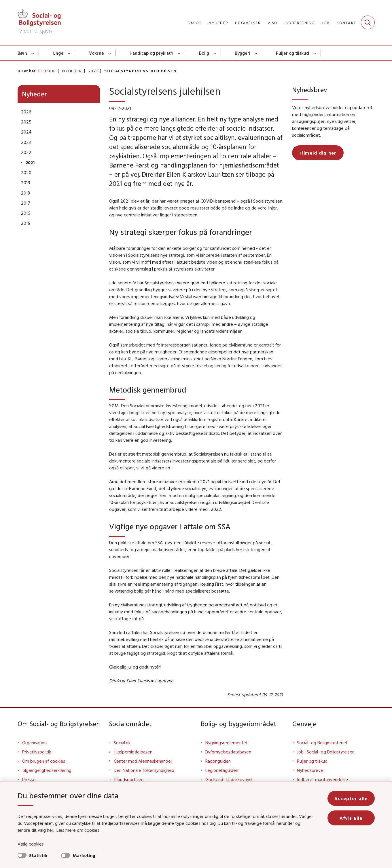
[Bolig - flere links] (215, 53)
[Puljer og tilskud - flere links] (315, 53)
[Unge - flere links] (69, 53)
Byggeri (243, 53)
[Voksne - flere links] (110, 53)
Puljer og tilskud (292, 53)
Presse (29, 779)
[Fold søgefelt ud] (368, 22)
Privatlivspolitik (37, 752)
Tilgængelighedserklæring (47, 770)
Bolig (204, 53)
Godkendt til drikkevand (229, 779)
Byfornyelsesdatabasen (228, 752)
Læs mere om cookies (78, 830)
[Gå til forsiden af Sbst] (39, 22)
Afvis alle (351, 818)
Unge (58, 53)
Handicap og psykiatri (152, 53)
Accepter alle (351, 798)
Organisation (34, 743)
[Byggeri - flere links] (256, 53)
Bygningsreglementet (227, 743)
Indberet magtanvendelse (322, 779)
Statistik (38, 855)
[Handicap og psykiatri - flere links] (179, 53)
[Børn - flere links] (33, 53)
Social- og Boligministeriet (322, 743)
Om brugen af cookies (44, 761)
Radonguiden (218, 761)
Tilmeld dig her (318, 153)
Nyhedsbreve (310, 770)
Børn (22, 53)
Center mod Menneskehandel (143, 761)
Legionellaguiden (222, 770)
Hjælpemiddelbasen (133, 752)
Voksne (96, 53)
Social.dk (122, 743)
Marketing (84, 855)
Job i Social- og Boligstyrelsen (326, 752)
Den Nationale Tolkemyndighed (144, 770)
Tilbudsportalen (129, 779)
